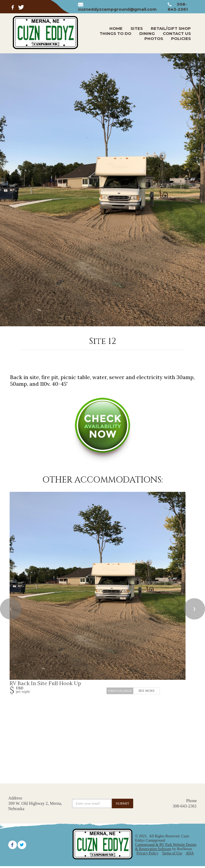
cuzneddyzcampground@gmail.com (117, 9)
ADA (190, 853)
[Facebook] (14, 7)
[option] (102, 190)
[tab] (102, 324)
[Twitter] (21, 7)
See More (147, 691)
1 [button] (102, 324)
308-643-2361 (178, 7)
